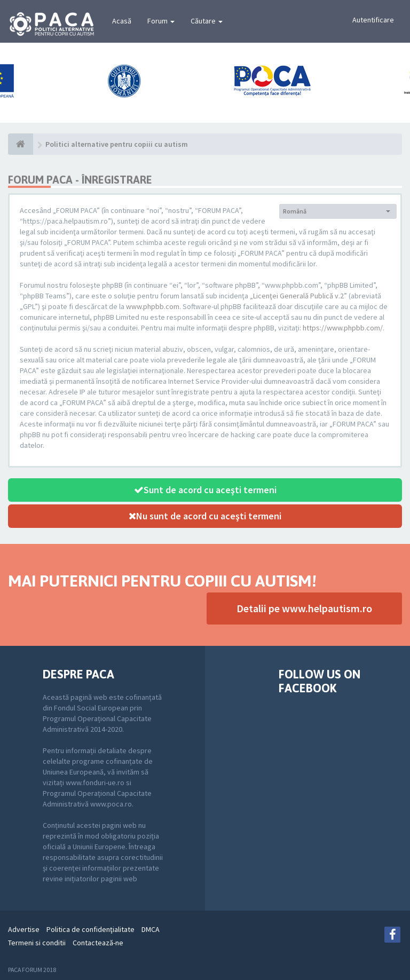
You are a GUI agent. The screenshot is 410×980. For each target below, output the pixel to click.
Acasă (122, 21)
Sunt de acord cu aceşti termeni (205, 490)
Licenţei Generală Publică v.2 (298, 296)
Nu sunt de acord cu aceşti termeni (205, 516)
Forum (161, 21)
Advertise (24, 929)
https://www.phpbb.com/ (343, 328)
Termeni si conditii (37, 943)
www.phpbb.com (153, 306)
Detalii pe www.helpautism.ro (304, 608)
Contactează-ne (98, 943)
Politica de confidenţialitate (90, 929)
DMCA (151, 929)
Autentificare (373, 20)
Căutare (207, 21)
